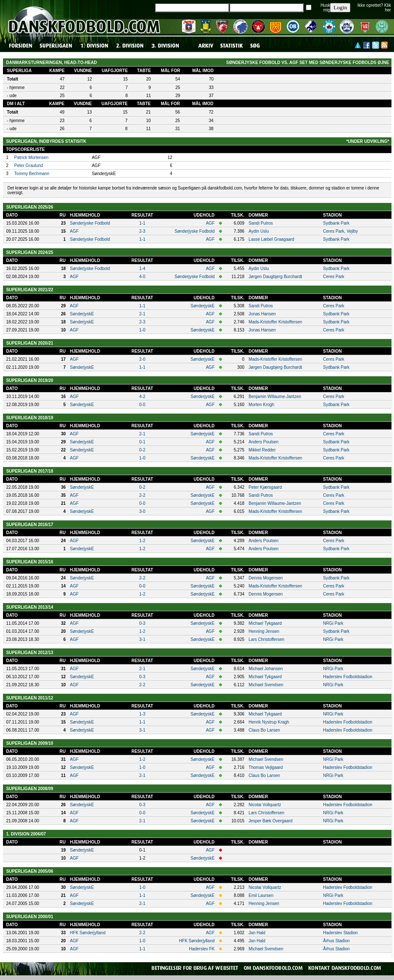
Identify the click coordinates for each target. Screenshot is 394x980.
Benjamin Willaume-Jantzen (275, 397)
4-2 (142, 397)
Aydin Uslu (259, 231)
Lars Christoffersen (266, 639)
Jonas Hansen (262, 314)
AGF (210, 223)
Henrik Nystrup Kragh (269, 722)
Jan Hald (257, 933)
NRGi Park (333, 623)
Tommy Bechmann (32, 174)
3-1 (142, 639)
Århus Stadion (337, 941)
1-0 (142, 330)
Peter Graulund (29, 166)
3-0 (142, 511)
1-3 (142, 714)
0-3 (142, 623)
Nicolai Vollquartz (265, 805)
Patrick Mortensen (32, 157)
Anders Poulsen (264, 442)
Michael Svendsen (266, 685)
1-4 (142, 269)
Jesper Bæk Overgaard (271, 821)
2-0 (142, 359)
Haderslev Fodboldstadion (348, 677)
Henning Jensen (264, 631)
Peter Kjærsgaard (265, 487)
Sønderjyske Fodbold (90, 223)
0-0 (142, 405)
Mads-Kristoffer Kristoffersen (275, 322)
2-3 (142, 231)
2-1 (142, 314)
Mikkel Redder (262, 450)
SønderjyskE (203, 306)
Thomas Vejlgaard (266, 767)
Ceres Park (334, 277)
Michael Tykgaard (265, 623)
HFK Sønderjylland (88, 933)
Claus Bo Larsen (264, 730)
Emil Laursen (261, 895)
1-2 (142, 541)
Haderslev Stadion (341, 933)
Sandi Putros (261, 223)
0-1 (142, 442)
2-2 (142, 495)
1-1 (142, 223)
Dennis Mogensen (266, 578)
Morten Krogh (262, 405)
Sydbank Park (336, 223)
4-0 (142, 277)
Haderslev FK (202, 949)
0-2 (142, 450)
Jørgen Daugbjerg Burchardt (275, 277)
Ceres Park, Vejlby (341, 231)
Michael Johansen (266, 669)
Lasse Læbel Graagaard (272, 239)
